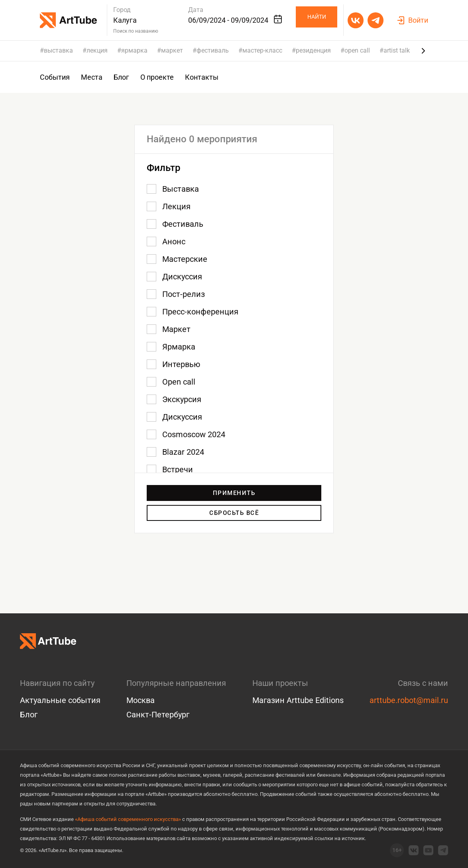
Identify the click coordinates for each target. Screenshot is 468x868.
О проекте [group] (157, 77)
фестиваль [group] (213, 51)
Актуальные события (60, 700)
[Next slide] (423, 51)
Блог (29, 715)
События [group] (55, 77)
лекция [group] (97, 51)
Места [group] (92, 77)
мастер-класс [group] (262, 51)
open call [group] (357, 51)
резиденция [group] (313, 51)
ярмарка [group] (134, 51)
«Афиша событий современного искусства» (128, 819)
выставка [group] (58, 51)
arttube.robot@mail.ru (409, 700)
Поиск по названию (136, 31)
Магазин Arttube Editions (298, 700)
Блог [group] (121, 77)
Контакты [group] (202, 77)
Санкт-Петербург (158, 715)
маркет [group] (172, 51)
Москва (141, 700)
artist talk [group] (397, 51)
